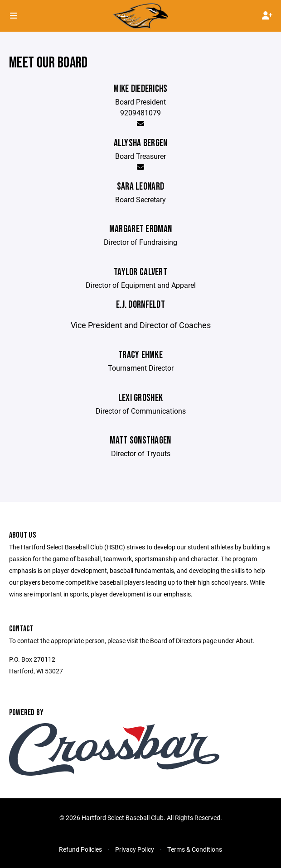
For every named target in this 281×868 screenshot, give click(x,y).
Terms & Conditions (195, 849)
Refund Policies (80, 849)
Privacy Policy (135, 849)
